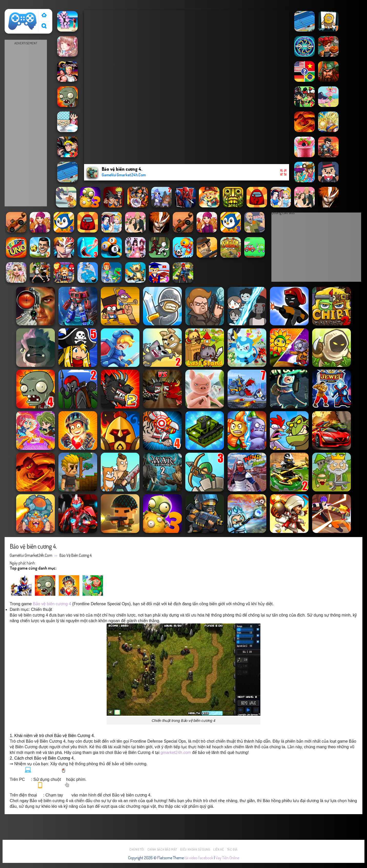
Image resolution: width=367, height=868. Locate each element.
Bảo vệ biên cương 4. (76, 555)
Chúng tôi (137, 849)
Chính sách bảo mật (162, 849)
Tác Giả (232, 849)
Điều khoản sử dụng (195, 849)
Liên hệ (218, 849)
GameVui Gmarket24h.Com (31, 555)
